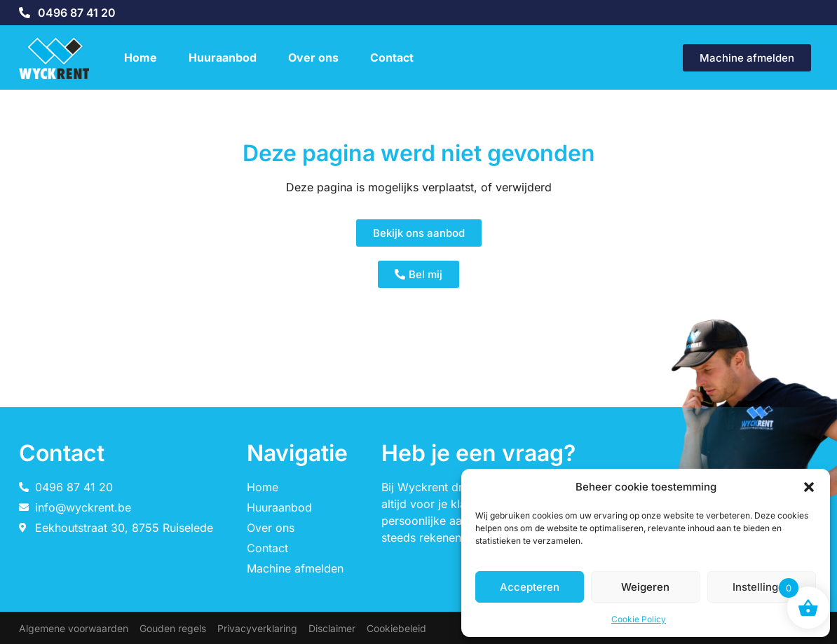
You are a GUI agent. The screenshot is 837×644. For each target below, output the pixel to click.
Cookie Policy (639, 619)
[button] (809, 487)
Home (141, 57)
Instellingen (762, 587)
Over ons (313, 57)
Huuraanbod (223, 57)
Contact (392, 57)
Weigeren (645, 587)
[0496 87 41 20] (25, 13)
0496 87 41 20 (77, 13)
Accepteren (530, 587)
